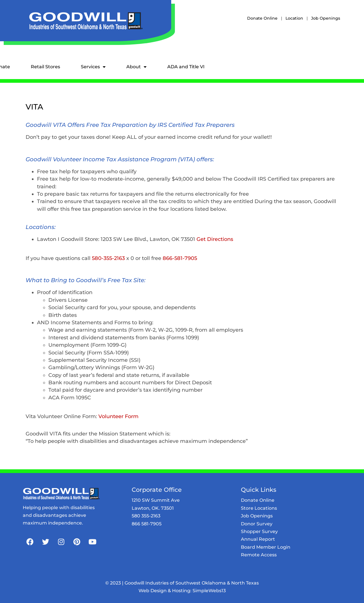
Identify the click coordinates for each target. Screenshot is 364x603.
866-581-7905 (180, 258)
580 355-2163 (146, 516)
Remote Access (259, 555)
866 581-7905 (147, 524)
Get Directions (215, 239)
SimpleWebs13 (209, 591)
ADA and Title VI (152, 67)
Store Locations (259, 508)
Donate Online (262, 18)
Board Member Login (266, 547)
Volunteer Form (118, 416)
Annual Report (258, 539)
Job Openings (326, 18)
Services (60, 67)
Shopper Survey (259, 531)
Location (294, 18)
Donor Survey (257, 524)
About (103, 67)
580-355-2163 (108, 258)
